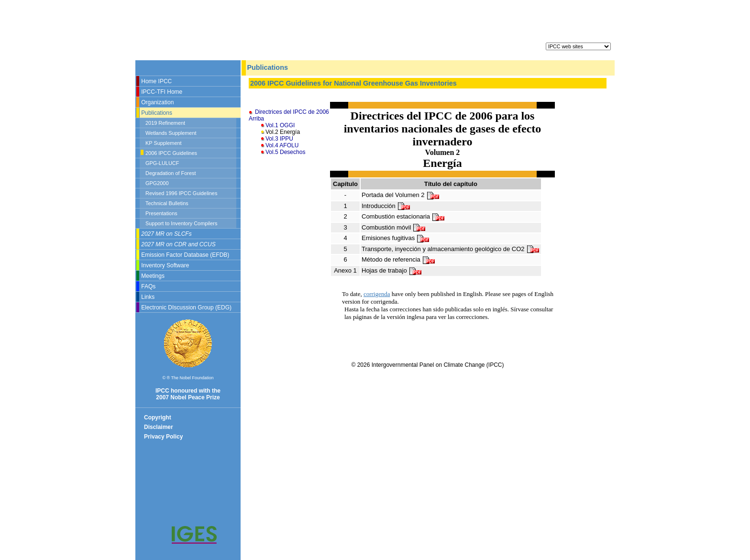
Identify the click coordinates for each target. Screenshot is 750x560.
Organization (157, 102)
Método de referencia (399, 260)
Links (148, 297)
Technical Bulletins (167, 203)
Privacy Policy (163, 437)
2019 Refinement (165, 123)
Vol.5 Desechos (285, 152)
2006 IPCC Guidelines (171, 153)
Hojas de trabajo (392, 271)
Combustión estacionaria (403, 217)
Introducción (386, 206)
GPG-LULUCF (162, 163)
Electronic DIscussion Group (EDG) (186, 307)
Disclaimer (159, 427)
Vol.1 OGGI (280, 125)
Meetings (153, 276)
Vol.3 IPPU (279, 139)
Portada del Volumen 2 (401, 195)
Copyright (158, 417)
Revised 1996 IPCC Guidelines (181, 193)
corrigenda (377, 294)
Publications (157, 113)
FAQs (148, 286)
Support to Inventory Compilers (181, 223)
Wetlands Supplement (171, 133)
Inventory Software (165, 265)
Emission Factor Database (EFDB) (185, 255)
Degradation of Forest (171, 173)
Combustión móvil (394, 228)
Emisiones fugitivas (396, 238)
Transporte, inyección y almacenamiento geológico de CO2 (451, 249)
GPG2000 (157, 183)
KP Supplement (164, 143)
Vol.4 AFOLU (282, 145)
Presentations (161, 213)
